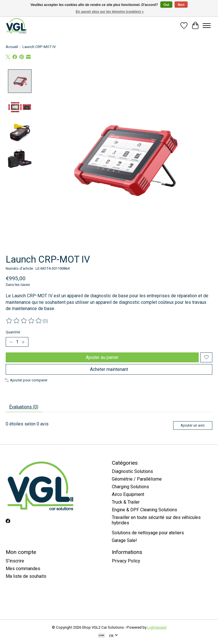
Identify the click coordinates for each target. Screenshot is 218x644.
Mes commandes (23, 569)
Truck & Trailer (126, 502)
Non (181, 5)
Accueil (12, 47)
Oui (166, 5)
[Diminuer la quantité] (11, 342)
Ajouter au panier (102, 357)
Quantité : (14, 332)
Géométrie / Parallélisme (137, 479)
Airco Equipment (128, 494)
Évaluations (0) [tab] (24, 407)
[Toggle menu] (207, 26)
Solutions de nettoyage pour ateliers (148, 533)
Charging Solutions (130, 487)
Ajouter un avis (193, 425)
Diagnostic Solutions (132, 471)
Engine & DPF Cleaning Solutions (144, 510)
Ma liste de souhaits (26, 576)
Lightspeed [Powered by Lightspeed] (157, 627)
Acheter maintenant (109, 369)
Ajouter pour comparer (26, 380)
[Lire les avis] (24, 321)
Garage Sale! (124, 540)
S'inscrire (15, 561)
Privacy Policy (126, 561)
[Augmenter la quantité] (23, 342)
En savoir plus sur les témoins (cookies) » (110, 12)
